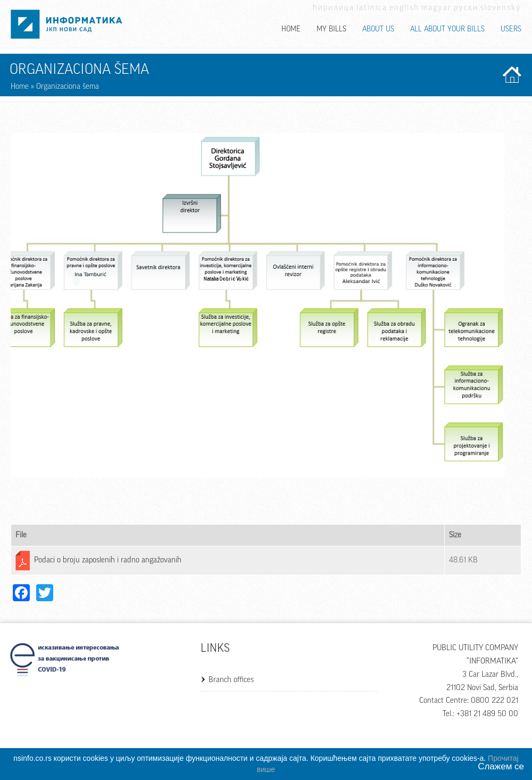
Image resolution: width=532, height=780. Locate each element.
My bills (331, 29)
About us (378, 29)
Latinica (372, 8)
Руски (466, 8)
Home (291, 29)
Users (511, 29)
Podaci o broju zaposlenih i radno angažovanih (108, 560)
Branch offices (231, 680)
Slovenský (501, 8)
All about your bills (447, 29)
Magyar (437, 8)
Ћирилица (334, 8)
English (404, 8)
